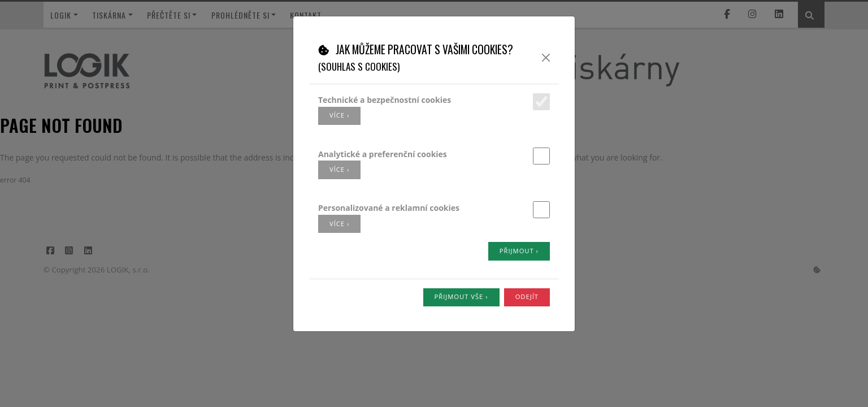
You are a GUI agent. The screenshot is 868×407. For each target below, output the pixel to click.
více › (339, 115)
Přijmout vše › (461, 296)
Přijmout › (519, 251)
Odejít (527, 296)
